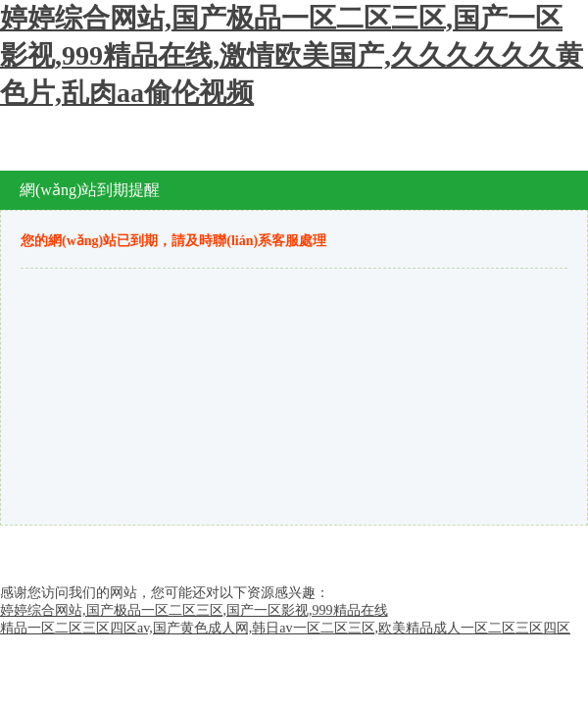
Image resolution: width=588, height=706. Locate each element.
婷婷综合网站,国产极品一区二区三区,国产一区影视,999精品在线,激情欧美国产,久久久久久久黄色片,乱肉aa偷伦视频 (292, 55)
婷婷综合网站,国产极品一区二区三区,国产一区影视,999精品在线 (194, 610)
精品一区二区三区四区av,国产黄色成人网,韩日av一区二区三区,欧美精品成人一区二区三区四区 (285, 628)
